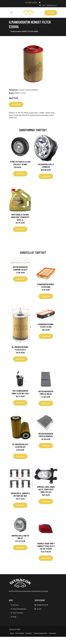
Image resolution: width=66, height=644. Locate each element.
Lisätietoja (16, 104)
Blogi (14, 617)
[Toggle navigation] (11, 13)
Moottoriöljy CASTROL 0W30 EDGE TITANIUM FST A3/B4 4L (20, 217)
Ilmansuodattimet (32, 90)
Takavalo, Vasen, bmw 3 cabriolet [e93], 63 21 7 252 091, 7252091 (46, 546)
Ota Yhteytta (20, 633)
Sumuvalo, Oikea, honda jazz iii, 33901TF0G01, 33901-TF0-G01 (46, 489)
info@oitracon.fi (52, 5)
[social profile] (40, 3)
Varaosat (21, 90)
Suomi (44, 5)
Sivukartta (52, 633)
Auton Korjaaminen (19, 609)
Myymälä (51, 13)
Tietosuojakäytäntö (40, 633)
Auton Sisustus (18, 613)
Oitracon (16, 605)
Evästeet (29, 633)
